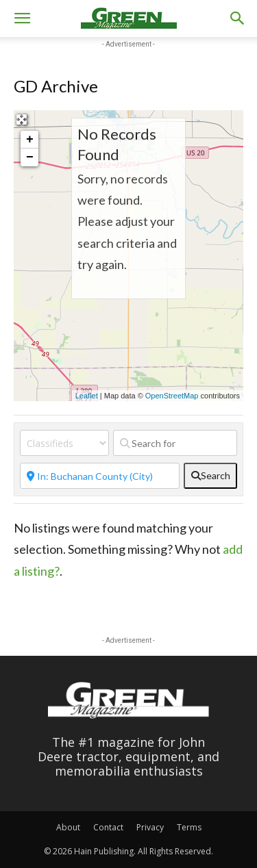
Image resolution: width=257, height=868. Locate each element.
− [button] (30, 157)
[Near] (100, 476)
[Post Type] (64, 443)
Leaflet (87, 396)
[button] (22, 18)
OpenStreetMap (172, 396)
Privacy (150, 827)
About (68, 827)
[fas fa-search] (210, 476)
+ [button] (30, 140)
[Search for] (175, 443)
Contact (108, 827)
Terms (189, 827)
